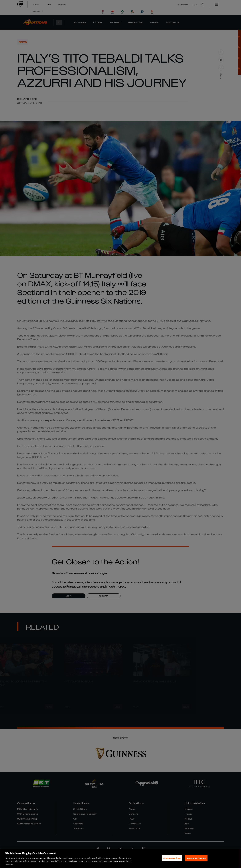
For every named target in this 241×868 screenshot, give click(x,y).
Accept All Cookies (196, 858)
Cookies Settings (172, 858)
